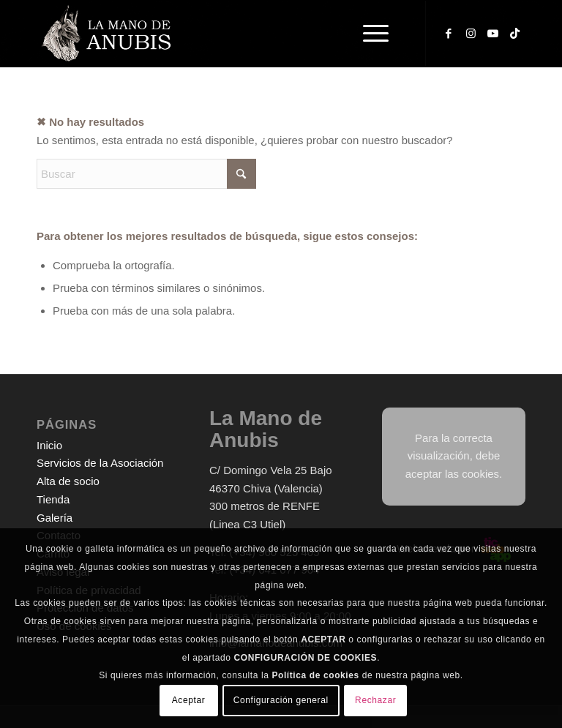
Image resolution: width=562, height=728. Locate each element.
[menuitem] (378, 34)
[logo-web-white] (108, 34)
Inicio (49, 445)
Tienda (53, 499)
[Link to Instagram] (471, 34)
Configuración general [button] (281, 700)
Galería (55, 518)
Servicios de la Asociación (100, 463)
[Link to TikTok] (514, 34)
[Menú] (368, 34)
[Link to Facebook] (449, 34)
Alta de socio (68, 481)
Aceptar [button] (189, 700)
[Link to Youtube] (492, 34)
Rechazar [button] (375, 700)
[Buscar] (146, 174)
